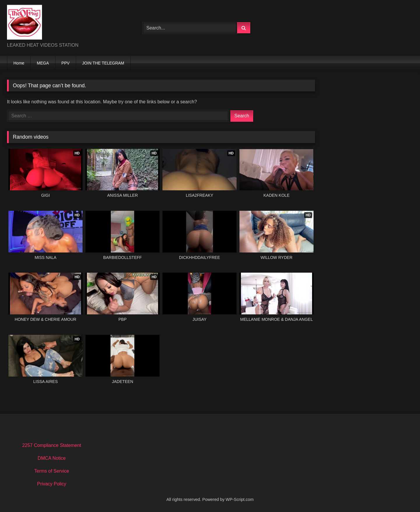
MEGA (43, 63)
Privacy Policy (52, 484)
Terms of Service (52, 471)
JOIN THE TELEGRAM (103, 63)
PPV (66, 63)
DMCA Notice (52, 458)
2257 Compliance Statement (52, 445)
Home (19, 63)
